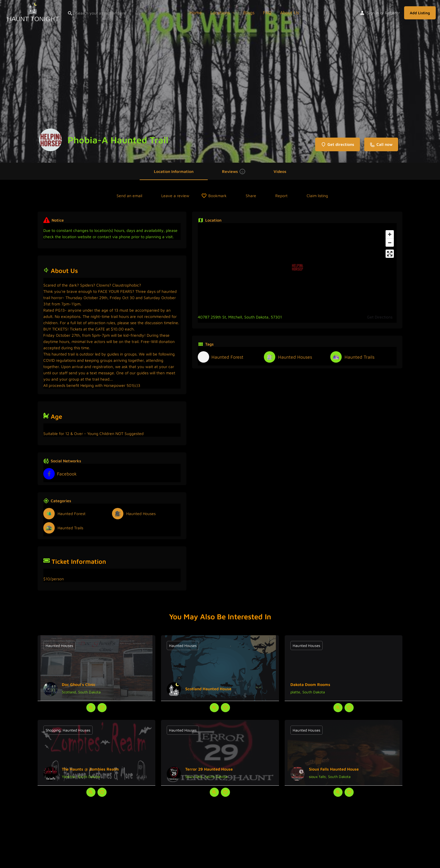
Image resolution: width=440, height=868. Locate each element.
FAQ (267, 13)
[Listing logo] (50, 140)
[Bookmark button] (102, 708)
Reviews (234, 171)
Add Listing (420, 13)
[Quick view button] (91, 708)
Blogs (249, 13)
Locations (220, 13)
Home (196, 13)
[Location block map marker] (297, 267)
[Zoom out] (390, 243)
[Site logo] (34, 12)
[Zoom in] (390, 234)
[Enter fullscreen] (390, 254)
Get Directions (380, 317)
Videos (280, 171)
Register (392, 13)
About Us (290, 13)
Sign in (373, 13)
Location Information (174, 171)
